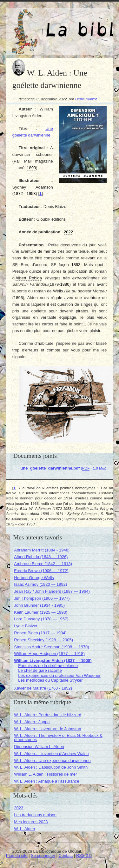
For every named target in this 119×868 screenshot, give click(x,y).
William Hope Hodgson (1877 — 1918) (49, 654)
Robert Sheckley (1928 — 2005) (43, 640)
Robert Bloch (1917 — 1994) (40, 633)
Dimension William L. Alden (39, 747)
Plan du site (17, 855)
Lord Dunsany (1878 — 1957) (41, 619)
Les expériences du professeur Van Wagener (59, 675)
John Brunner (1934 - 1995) (39, 605)
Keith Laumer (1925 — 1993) (41, 612)
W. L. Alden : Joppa (32, 722)
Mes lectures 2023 (31, 822)
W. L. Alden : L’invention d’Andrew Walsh (51, 754)
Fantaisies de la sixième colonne (48, 666)
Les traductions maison (35, 815)
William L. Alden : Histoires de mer (45, 774)
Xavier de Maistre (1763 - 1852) (43, 688)
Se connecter (43, 855)
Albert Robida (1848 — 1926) (41, 557)
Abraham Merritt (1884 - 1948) (42, 550)
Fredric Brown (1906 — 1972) (41, 571)
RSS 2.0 (84, 855)
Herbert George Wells (34, 578)
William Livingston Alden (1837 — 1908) (53, 661)
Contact (66, 855)
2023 (19, 808)
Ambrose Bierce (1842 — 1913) (43, 564)
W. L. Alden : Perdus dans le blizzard (48, 715)
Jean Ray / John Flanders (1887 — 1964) (52, 591)
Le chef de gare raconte (40, 670)
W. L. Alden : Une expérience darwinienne (52, 761)
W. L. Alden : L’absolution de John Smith (51, 767)
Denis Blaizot (86, 99)
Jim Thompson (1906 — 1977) (42, 598)
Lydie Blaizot (26, 626)
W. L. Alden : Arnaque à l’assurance (46, 781)
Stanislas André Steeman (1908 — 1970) (51, 647)
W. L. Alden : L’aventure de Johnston (47, 729)
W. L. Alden (24, 829)
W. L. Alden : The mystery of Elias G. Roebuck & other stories (58, 738)
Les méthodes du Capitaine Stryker (50, 680)
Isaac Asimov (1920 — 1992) (40, 584)
